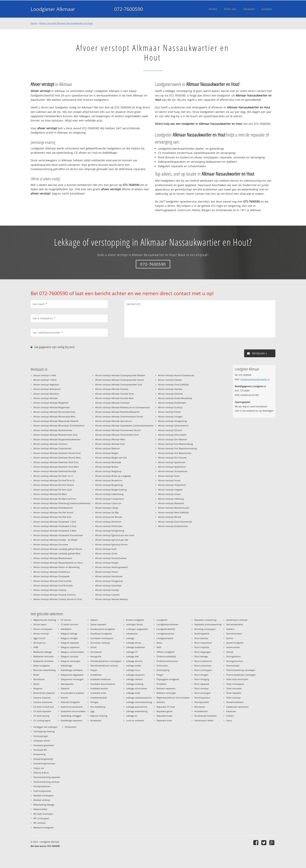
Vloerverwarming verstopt (46, 782)
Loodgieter (162, 620)
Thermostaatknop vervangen (241, 670)
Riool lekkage (201, 656)
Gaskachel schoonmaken (73, 711)
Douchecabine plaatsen (72, 693)
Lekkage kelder (134, 666)
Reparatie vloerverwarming (208, 624)
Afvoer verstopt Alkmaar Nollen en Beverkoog (56, 567)
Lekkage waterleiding (137, 711)
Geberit (94, 620)
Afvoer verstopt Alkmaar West (110, 439)
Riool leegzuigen (203, 652)
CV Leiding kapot (42, 720)
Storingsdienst (233, 656)
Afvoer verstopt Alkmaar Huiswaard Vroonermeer (58, 535)
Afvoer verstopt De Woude (109, 517)
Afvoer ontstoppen (43, 629)
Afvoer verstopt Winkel (170, 517)
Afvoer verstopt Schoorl (170, 430)
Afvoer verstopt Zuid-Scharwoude (175, 522)
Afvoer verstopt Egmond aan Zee (112, 540)
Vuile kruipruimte (42, 791)
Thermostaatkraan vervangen (241, 675)
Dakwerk (65, 688)
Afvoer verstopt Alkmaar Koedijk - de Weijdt (55, 540)
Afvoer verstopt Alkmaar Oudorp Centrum (55, 595)
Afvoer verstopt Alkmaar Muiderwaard (53, 558)
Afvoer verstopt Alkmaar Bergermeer (52, 407)
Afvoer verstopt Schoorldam (172, 435)
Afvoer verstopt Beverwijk (108, 462)
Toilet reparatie (234, 693)
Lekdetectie (132, 634)
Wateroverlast (40, 809)
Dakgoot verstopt (69, 656)
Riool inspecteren (203, 643)
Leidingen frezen (134, 624)
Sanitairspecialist (235, 624)
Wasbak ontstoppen (44, 795)
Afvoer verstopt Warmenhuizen (174, 508)
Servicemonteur (234, 634)
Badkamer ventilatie (43, 661)
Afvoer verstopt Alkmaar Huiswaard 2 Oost (55, 526)
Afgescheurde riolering (45, 620)
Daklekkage (66, 666)
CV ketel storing (41, 716)
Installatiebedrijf (99, 698)
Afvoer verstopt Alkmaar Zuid (110, 444)
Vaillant (230, 716)
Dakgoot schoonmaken (72, 652)
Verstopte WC (40, 750)
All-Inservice (39, 643)
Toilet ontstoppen (235, 684)
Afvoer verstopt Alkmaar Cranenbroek (52, 448)
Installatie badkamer (101, 679)
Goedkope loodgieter (101, 634)
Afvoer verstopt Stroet (169, 480)
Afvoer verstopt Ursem (169, 494)
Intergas (94, 702)
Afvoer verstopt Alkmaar (46, 398)
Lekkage (130, 638)
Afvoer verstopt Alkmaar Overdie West (114, 398)
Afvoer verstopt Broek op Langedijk (113, 476)
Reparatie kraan (164, 716)
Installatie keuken (99, 688)
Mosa (159, 643)
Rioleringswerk (202, 634)
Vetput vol (39, 768)
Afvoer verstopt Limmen (107, 595)
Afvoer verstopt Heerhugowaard (111, 567)
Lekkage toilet (133, 693)
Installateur (96, 675)
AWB (36, 647)
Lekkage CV (132, 652)
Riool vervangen (203, 693)
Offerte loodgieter (165, 652)
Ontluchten (162, 666)
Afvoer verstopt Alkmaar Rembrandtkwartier (117, 412)
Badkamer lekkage (43, 652)
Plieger (160, 675)
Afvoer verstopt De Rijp (107, 512)
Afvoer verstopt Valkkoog (171, 499)
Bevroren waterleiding (44, 670)
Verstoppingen (41, 736)
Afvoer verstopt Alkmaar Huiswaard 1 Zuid (55, 522)
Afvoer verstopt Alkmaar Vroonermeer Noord (118, 430)
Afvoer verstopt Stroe (169, 476)
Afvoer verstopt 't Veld (45, 375)
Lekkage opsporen (135, 675)
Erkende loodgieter (70, 702)
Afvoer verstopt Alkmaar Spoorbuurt (114, 421)
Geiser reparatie (98, 624)
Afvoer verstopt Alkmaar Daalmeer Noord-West (57, 458)
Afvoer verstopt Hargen (107, 563)
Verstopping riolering (44, 731)
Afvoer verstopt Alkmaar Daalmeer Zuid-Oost (56, 462)
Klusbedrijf (96, 720)
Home (34, 23)
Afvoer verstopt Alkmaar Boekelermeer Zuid (55, 435)
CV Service (66, 620)
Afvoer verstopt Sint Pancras (172, 458)
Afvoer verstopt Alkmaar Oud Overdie (52, 581)
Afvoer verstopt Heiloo (107, 572)
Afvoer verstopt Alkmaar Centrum (50, 444)
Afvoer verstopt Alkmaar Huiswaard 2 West (55, 531)
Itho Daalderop (98, 707)
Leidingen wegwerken (137, 629)
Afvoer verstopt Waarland (171, 503)
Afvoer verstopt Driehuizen (109, 526)
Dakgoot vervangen (71, 661)
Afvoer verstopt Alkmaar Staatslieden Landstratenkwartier (124, 426)
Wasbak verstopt (42, 800)
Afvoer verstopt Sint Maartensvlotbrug (177, 448)
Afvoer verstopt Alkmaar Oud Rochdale (53, 585)
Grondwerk (96, 652)
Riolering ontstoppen (205, 629)
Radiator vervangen (166, 693)
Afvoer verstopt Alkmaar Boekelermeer (53, 430)
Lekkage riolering (135, 684)
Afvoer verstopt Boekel (107, 467)
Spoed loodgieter (235, 643)
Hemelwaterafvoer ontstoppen (106, 661)
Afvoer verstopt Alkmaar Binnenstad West (54, 417)
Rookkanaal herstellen (206, 716)
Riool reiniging (202, 679)
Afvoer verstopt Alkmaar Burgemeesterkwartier (57, 439)
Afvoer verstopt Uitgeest (170, 490)
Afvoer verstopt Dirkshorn (108, 522)
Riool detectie (201, 638)
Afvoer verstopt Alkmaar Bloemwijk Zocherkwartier (59, 426)
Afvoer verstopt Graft (106, 549)
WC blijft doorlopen (43, 814)
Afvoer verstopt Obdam (170, 380)
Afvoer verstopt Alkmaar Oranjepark (52, 576)
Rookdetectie (201, 711)
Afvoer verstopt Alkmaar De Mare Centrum (55, 499)
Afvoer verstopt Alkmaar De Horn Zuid (53, 490)
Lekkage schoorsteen (137, 688)
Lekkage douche (134, 661)
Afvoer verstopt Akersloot (46, 394)
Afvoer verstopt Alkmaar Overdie (112, 389)
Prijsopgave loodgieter (168, 679)
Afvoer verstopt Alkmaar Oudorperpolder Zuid (119, 384)
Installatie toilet (98, 693)
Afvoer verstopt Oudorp (170, 407)
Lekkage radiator (134, 679)
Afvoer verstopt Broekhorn (109, 480)
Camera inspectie (42, 698)
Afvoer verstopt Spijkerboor (172, 467)
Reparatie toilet (164, 720)
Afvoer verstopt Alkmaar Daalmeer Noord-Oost (57, 453)
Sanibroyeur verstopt (237, 620)
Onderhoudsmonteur (167, 661)
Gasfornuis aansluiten (72, 707)
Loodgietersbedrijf (166, 629)
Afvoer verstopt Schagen (170, 417)
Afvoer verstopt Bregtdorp (108, 471)
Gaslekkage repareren (72, 720)
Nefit (159, 647)
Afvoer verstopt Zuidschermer (173, 526)
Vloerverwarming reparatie (47, 777)
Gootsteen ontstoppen (102, 638)
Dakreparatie (67, 684)
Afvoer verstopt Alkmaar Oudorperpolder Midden (120, 375)
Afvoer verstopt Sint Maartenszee (175, 453)
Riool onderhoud (203, 661)
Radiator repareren (166, 688)
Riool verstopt (201, 688)
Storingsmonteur (235, 661)
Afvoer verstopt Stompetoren (173, 471)
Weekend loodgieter (44, 827)
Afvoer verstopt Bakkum (107, 448)
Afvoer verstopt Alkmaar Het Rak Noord (53, 512)
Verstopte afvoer (42, 741)
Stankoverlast (233, 647)
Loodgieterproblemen (168, 624)
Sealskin (230, 629)
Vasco (229, 720)
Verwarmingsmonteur (44, 763)
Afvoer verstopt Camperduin (110, 499)
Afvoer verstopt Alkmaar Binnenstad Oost (54, 412)
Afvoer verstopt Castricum (108, 503)
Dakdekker (66, 629)
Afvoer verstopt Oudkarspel (172, 403)
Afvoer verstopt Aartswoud (47, 389)
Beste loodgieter (42, 666)
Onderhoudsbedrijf (166, 656)
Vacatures (231, 711)
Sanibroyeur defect (204, 720)
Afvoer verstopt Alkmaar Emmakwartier (53, 508)
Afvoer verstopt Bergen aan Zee (111, 458)
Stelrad (230, 652)
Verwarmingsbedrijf (43, 759)
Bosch (36, 684)
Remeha (161, 702)
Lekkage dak (132, 656)
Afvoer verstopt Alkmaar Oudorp (50, 590)
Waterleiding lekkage (44, 805)
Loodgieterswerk (165, 638)
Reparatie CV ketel (166, 707)
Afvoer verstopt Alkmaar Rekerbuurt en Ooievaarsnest (122, 407)
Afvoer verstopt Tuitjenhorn (172, 485)
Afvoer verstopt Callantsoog (109, 494)
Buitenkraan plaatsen (44, 693)
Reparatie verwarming (205, 620)
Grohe (93, 647)
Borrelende (39, 679)
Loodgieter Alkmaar (53, 9)
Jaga (92, 711)
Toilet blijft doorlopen (237, 679)
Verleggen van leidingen (45, 727)
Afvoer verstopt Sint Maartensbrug (175, 444)
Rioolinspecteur (202, 698)
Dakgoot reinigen (69, 638)
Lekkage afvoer (134, 643)
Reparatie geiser (165, 711)
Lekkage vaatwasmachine (139, 698)
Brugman (38, 688)
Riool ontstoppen (203, 670)
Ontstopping (163, 670)
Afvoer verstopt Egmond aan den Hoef (115, 535)
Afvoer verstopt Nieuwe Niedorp (112, 599)
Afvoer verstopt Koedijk (107, 590)
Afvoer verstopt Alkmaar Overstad (112, 403)
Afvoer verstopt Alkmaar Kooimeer (51, 544)
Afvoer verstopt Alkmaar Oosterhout (52, 572)
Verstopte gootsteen (44, 745)
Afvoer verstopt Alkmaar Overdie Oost (114, 394)
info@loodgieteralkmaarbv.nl (255, 379)
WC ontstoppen (41, 818)
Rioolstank (200, 707)
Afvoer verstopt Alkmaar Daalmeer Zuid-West (56, 467)
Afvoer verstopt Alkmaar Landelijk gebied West (57, 553)
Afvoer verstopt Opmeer (170, 389)
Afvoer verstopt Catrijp (107, 508)
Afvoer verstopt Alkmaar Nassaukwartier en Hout (66, 23)
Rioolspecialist (202, 702)
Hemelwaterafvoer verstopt (104, 666)
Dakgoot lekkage (69, 634)
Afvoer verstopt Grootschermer (111, 558)
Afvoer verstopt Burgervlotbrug (111, 490)
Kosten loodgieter (135, 620)
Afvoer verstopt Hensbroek (109, 576)
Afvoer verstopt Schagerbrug (172, 421)
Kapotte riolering (99, 716)
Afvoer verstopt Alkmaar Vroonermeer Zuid (117, 435)
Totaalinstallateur (235, 702)
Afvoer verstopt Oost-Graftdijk (173, 384)
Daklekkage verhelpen (72, 670)
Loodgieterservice (165, 634)
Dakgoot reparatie (70, 643)
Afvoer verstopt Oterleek (170, 394)
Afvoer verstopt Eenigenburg (110, 531)
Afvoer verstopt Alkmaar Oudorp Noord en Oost (58, 599)
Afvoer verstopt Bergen (107, 453)
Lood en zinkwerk (135, 720)
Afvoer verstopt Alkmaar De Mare (50, 494)
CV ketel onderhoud (44, 707)
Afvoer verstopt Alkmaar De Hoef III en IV (54, 480)
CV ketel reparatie (42, 711)
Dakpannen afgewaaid (72, 675)
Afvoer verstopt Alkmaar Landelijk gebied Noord (58, 549)
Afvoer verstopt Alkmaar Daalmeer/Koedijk (55, 471)
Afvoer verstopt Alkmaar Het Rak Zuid (52, 517)
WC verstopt (40, 823)
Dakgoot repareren (70, 647)
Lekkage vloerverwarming (139, 702)
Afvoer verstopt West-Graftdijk (173, 512)
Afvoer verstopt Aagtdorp (46, 384)
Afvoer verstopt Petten (169, 412)
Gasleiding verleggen (71, 716)
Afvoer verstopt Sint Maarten (173, 439)
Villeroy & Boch (41, 773)
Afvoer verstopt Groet (106, 553)
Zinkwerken (71, 727)
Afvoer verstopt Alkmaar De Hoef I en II (53, 476)
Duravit (64, 698)
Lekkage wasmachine (137, 707)
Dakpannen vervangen (72, 679)
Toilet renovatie (234, 688)
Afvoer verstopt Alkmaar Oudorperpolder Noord (120, 380)
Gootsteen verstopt (100, 643)
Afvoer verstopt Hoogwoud (109, 581)
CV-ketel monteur (70, 624)
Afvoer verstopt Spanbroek (172, 462)
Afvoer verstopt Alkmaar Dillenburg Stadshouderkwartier (62, 503)
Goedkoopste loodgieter (103, 629)
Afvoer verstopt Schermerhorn (173, 426)
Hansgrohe (96, 656)
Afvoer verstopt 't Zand (45, 380)
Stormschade (233, 666)
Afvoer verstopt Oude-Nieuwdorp (175, 398)
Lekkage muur (133, 670)
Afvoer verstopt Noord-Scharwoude (176, 375)
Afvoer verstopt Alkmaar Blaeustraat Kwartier (56, 421)
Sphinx (230, 638)
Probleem (161, 684)
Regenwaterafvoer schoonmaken (173, 698)
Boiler (36, 675)
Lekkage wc (132, 716)
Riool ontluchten (203, 666)
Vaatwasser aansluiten (237, 707)
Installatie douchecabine (103, 684)
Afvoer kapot (40, 624)
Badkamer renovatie (44, 656)
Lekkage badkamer (136, 647)
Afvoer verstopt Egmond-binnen (112, 544)
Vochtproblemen (42, 786)
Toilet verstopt (233, 698)
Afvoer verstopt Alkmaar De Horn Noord (54, 485)
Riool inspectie (202, 647)
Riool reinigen (201, 675)
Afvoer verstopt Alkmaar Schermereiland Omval (119, 417)
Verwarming (39, 754)
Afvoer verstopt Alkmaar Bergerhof (51, 403)
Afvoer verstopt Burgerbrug (109, 485)
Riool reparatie (202, 684)
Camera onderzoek (43, 702)
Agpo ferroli (39, 638)
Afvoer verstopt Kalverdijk (108, 585)
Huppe (94, 670)
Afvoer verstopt (41, 634)
